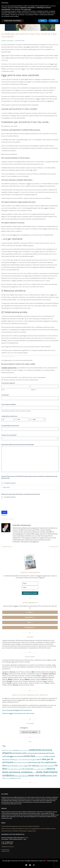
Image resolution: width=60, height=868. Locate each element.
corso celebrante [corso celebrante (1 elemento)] (39, 757)
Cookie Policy (5, 851)
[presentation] (15, 505)
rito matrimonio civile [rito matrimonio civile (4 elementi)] (15, 769)
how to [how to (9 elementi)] (39, 759)
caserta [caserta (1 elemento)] (21, 750)
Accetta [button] (53, 21)
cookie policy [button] (27, 9)
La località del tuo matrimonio (11, 426)
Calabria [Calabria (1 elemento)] (11, 750)
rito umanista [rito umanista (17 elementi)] (28, 769)
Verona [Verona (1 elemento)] (8, 778)
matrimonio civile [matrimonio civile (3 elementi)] (22, 763)
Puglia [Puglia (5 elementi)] (26, 766)
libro (9, 52)
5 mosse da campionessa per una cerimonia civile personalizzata (20, 826)
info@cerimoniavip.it (8, 847)
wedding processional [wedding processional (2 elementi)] (15, 778)
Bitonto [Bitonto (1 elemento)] (7, 750)
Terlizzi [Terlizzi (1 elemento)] (34, 773)
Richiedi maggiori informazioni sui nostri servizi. (18, 713)
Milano (10, 679)
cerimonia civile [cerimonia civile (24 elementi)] (19, 753)
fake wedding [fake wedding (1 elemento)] (19, 760)
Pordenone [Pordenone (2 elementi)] (20, 766)
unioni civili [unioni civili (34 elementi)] (51, 776)
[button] (58, 3)
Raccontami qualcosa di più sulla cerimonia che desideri (18, 445)
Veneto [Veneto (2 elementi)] (4, 778)
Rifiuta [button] (43, 21)
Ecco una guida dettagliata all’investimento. (17, 710)
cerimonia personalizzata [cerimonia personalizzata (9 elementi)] (36, 753)
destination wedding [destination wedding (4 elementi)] (9, 760)
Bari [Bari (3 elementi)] (3, 750)
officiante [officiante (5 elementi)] (14, 766)
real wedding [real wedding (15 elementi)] (33, 766)
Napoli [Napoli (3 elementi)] (9, 766)
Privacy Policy (6, 487)
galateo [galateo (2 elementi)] (34, 760)
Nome (3, 390)
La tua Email (5, 395)
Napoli (27, 679)
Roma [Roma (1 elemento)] (35, 769)
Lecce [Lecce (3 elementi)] (15, 763)
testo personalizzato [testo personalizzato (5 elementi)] (21, 776)
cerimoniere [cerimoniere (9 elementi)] (19, 756)
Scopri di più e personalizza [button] (13, 21)
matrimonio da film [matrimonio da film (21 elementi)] (36, 762)
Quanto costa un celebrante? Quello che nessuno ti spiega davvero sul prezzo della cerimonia (28, 829)
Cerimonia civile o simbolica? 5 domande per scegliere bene (19, 831)
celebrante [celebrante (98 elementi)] (35, 750)
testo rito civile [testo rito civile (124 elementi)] (37, 775)
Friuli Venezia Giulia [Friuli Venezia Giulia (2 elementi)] (27, 760)
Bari (33, 672)
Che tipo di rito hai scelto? (9, 435)
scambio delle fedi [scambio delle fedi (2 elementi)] (41, 769)
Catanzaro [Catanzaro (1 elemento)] (26, 750)
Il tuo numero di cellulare (9, 404)
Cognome (33, 390)
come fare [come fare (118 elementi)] (29, 756)
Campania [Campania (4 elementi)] (16, 750)
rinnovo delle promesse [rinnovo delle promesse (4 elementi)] (46, 766)
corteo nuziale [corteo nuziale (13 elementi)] (49, 756)
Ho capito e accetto (10, 483)
